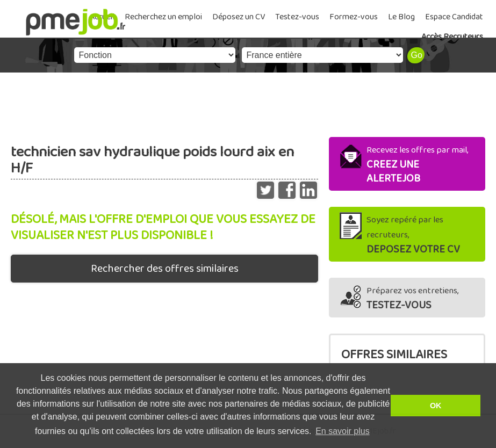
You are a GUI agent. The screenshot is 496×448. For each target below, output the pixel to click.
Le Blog (401, 17)
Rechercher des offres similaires (165, 269)
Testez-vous (297, 17)
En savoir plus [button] (343, 431)
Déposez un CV (239, 17)
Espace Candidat (454, 17)
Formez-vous (354, 17)
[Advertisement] (248, 102)
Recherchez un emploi (163, 17)
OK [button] (436, 406)
